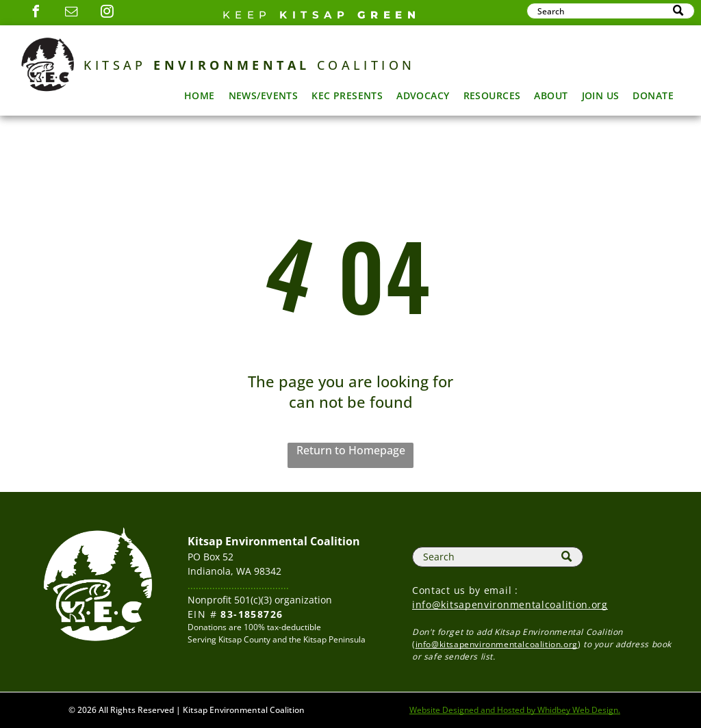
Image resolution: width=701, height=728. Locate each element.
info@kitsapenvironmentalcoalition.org (510, 604)
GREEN (389, 15)
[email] (72, 13)
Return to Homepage (351, 450)
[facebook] (36, 13)
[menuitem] (200, 95)
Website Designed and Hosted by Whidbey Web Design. (515, 710)
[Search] (611, 11)
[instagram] (107, 13)
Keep (247, 15)
